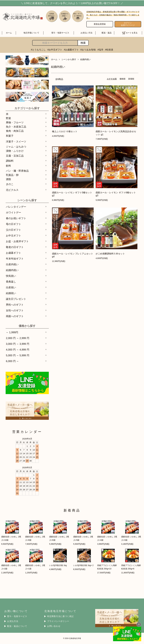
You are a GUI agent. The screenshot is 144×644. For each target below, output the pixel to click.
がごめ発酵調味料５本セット (110, 254)
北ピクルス (12, 190)
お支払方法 (13, 621)
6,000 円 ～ (12, 361)
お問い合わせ (54, 626)
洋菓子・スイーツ (16, 142)
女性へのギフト (15, 310)
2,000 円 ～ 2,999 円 (18, 338)
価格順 (122, 79)
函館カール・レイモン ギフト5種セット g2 (72, 194)
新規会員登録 (100, 24)
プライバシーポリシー (58, 621)
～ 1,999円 (12, 332)
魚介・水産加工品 (16, 127)
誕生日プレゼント (16, 299)
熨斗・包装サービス (60, 33)
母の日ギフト (13, 224)
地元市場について (31, 33)
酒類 (8, 179)
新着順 (131, 79)
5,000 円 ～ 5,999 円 (18, 355)
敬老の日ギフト (15, 247)
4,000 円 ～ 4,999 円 (18, 350)
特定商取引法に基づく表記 (60, 616)
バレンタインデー (16, 207)
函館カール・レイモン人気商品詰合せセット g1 (116, 133)
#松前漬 (109, 50)
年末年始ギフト (15, 259)
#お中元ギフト (55, 50)
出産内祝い (12, 264)
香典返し (11, 282)
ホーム (9, 33)
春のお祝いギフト (16, 218)
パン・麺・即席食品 (17, 171)
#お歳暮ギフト (71, 50)
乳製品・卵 (12, 175)
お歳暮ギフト (13, 253)
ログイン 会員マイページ (128, 24)
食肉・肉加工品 (15, 131)
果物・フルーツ (15, 122)
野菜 (8, 118)
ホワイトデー (13, 212)
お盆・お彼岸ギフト (17, 241)
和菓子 (10, 136)
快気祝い (11, 276)
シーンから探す (69, 59)
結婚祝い (11, 293)
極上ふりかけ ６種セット (65, 131)
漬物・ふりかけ (15, 151)
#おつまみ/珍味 (88, 50)
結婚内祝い (12, 270)
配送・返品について (17, 626)
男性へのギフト (15, 305)
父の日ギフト (13, 230)
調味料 (10, 161)
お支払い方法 (86, 33)
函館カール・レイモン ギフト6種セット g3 (116, 194)
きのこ (10, 184)
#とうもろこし (38, 50)
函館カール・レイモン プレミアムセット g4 (73, 255)
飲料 (8, 166)
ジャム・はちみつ (16, 147)
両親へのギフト (15, 316)
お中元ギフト (13, 236)
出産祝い (11, 287)
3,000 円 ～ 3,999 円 (18, 344)
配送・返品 (107, 33)
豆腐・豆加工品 (15, 156)
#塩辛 (100, 50)
